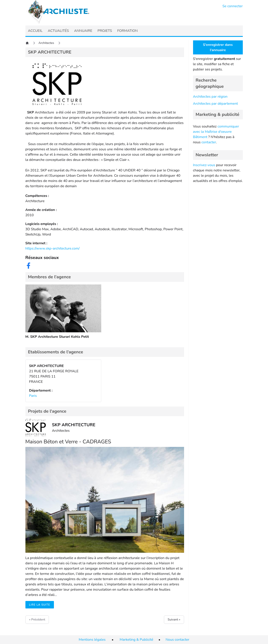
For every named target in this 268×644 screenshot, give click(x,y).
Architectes (46, 43)
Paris (33, 396)
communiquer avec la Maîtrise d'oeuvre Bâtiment (216, 132)
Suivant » (174, 620)
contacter (209, 142)
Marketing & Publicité (136, 640)
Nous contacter (177, 640)
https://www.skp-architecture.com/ (53, 248)
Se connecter (233, 6)
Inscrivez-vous (204, 165)
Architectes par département (216, 104)
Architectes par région (210, 97)
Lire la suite (40, 605)
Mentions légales (92, 640)
